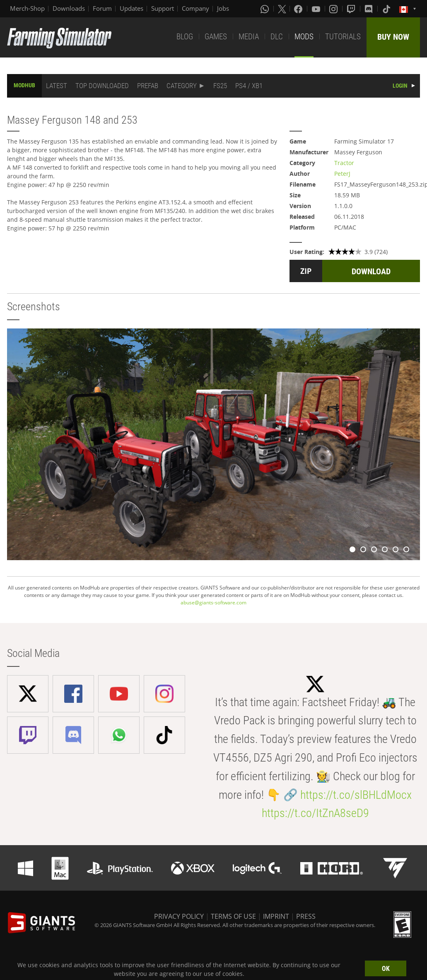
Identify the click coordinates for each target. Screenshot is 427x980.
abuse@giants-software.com (213, 603)
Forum (102, 8)
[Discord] (369, 9)
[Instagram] (334, 9)
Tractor (344, 163)
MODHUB (24, 85)
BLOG (185, 37)
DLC (277, 37)
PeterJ (342, 174)
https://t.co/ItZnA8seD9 (315, 813)
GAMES (216, 37)
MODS (304, 37)
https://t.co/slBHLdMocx (356, 795)
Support (163, 8)
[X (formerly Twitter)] (282, 9)
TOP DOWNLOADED (102, 86)
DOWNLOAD (371, 271)
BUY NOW (393, 37)
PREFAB (148, 86)
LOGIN (400, 86)
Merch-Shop (27, 8)
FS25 (220, 86)
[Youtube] (317, 9)
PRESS (306, 916)
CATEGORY (182, 86)
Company (195, 8)
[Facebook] (299, 9)
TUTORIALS (343, 37)
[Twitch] (352, 9)
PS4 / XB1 (249, 86)
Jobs (223, 8)
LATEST (57, 86)
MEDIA (249, 37)
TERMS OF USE (233, 916)
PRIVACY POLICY (179, 916)
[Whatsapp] (265, 9)
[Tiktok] (387, 9)
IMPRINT (276, 916)
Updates (131, 8)
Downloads (69, 8)
